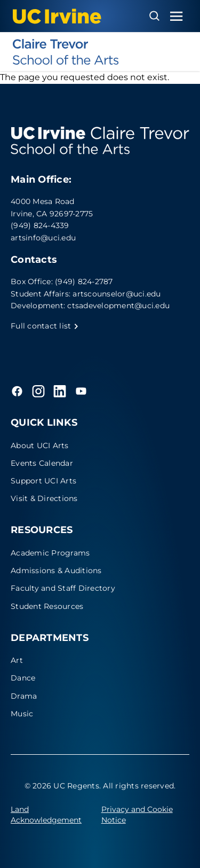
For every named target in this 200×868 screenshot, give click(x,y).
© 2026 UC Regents (62, 786)
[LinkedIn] (60, 391)
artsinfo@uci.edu (43, 238)
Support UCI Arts (43, 481)
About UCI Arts (40, 445)
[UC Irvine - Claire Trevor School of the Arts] (100, 52)
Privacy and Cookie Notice (137, 815)
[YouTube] (81, 391)
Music (22, 714)
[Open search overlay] (154, 16)
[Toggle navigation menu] (177, 16)
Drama (24, 696)
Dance (23, 678)
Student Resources (47, 606)
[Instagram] (38, 391)
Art (17, 660)
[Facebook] (17, 391)
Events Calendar (42, 463)
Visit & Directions (44, 498)
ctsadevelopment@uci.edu (118, 306)
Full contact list (45, 326)
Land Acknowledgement (46, 815)
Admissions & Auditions (56, 570)
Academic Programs (50, 553)
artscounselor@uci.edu (117, 294)
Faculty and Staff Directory (63, 588)
